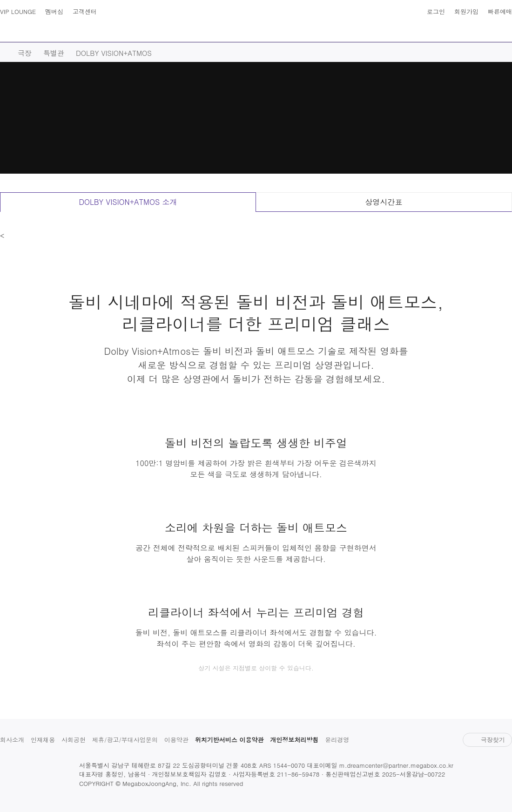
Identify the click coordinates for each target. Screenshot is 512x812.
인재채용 (43, 740)
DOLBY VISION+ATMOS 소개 (128, 202)
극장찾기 (487, 740)
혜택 (435, 33)
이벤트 (340, 33)
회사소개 (12, 740)
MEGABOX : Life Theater (256, 22)
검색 (27, 28)
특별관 (54, 53)
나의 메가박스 (504, 28)
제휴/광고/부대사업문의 (125, 740)
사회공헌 (74, 740)
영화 (84, 33)
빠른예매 (500, 11)
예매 (126, 33)
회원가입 (466, 11)
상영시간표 (485, 28)
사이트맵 (8, 28)
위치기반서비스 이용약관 (229, 740)
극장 (168, 33)
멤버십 (54, 11)
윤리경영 (337, 740)
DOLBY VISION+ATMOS (114, 53)
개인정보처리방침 (294, 740)
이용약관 (176, 740)
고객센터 (85, 11)
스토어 (390, 33)
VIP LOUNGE (18, 11)
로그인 (436, 11)
